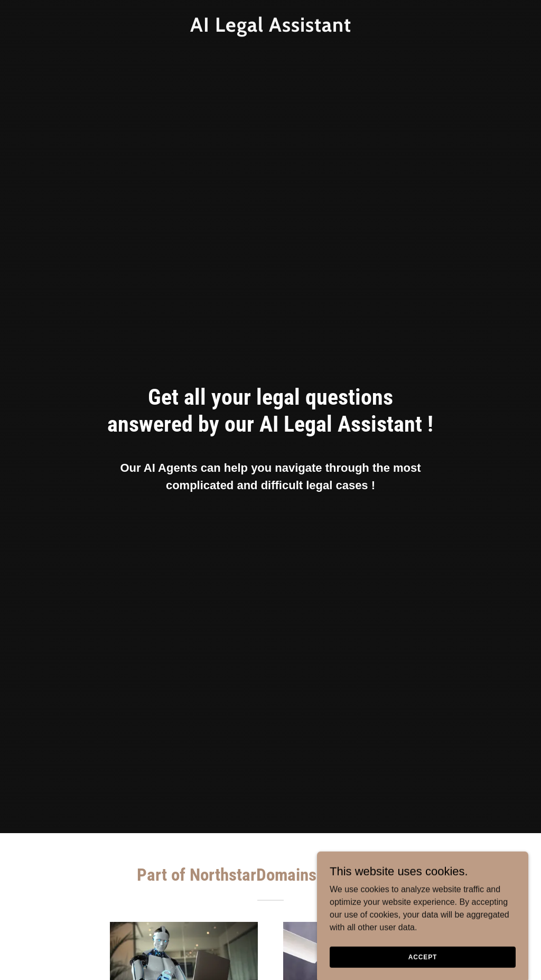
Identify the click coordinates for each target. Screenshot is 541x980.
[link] (270, 29)
